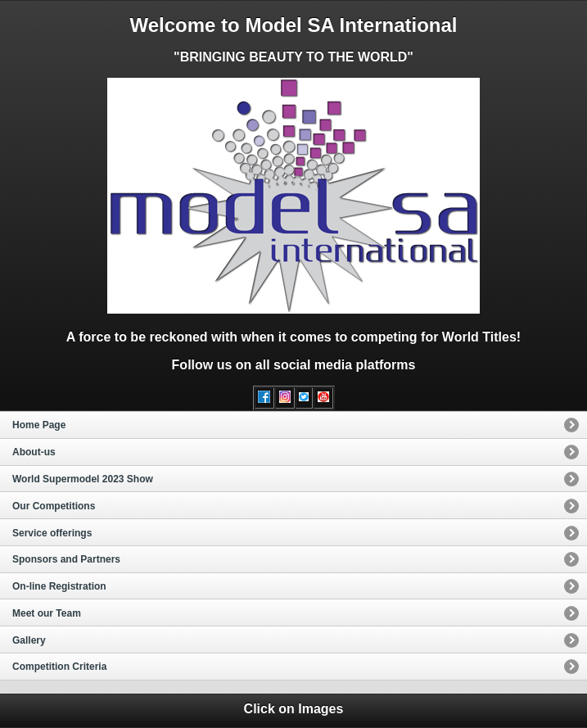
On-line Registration (59, 586)
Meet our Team (47, 613)
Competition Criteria (59, 667)
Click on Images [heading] (294, 709)
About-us (34, 452)
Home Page (39, 425)
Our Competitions (54, 506)
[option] (293, 425)
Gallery (29, 640)
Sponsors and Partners (66, 559)
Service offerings (52, 533)
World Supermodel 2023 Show (83, 479)
